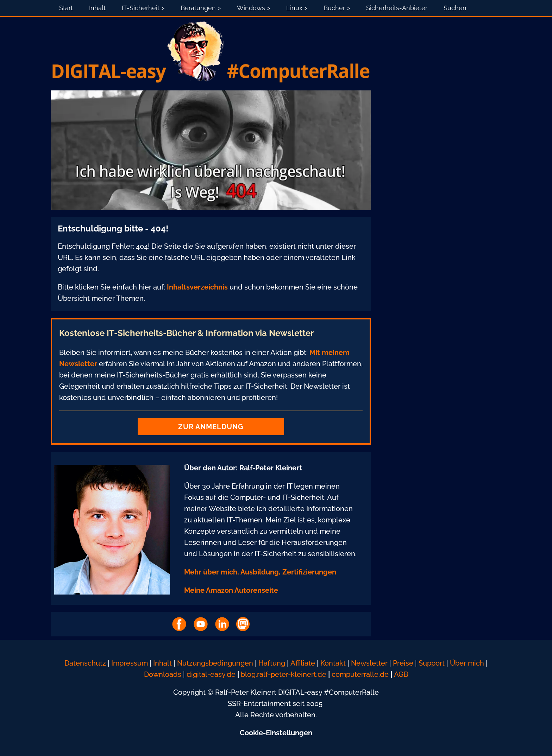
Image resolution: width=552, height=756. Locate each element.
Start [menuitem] (66, 8)
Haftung (272, 663)
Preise (403, 663)
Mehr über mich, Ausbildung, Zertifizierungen (260, 572)
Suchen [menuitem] (455, 8)
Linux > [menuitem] (297, 8)
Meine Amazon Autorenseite (231, 590)
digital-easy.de (211, 674)
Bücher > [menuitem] (337, 8)
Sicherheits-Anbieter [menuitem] (397, 8)
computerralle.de (360, 674)
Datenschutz (85, 663)
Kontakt (333, 663)
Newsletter (369, 663)
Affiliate (303, 663)
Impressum (130, 663)
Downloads (163, 674)
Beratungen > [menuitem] (201, 8)
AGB (401, 674)
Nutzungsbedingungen (215, 663)
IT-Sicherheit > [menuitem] (143, 8)
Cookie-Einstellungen (276, 733)
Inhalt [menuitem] (97, 8)
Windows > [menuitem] (253, 8)
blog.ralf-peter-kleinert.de (284, 674)
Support (432, 663)
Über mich (467, 663)
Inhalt (162, 663)
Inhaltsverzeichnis (197, 287)
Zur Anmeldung (211, 427)
